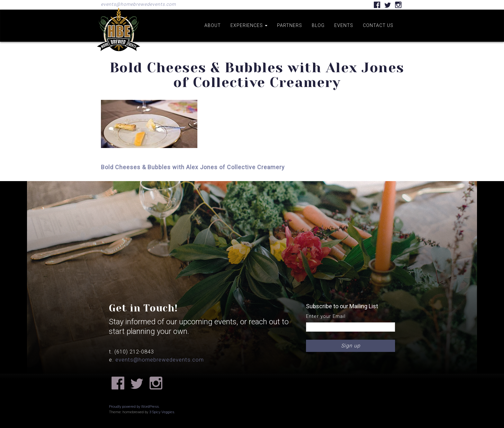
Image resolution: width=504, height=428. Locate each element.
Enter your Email (326, 316)
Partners (290, 25)
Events (344, 25)
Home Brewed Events (119, 56)
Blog (318, 25)
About (213, 25)
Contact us (378, 25)
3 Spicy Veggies (162, 412)
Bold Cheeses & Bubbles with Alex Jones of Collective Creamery (193, 167)
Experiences (249, 25)
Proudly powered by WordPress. (134, 407)
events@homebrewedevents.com (138, 4)
